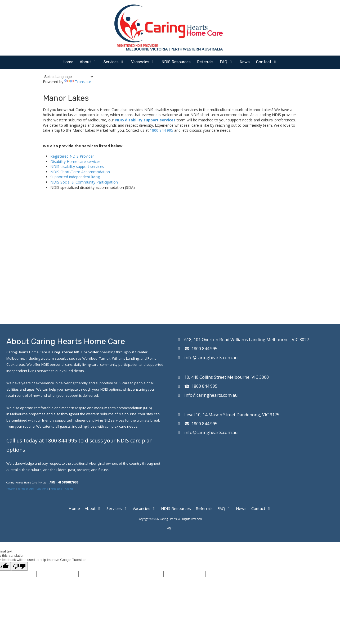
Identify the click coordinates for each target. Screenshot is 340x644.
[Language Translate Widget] (69, 77)
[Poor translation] (19, 566)
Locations (42, 489)
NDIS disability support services (145, 120)
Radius (69, 489)
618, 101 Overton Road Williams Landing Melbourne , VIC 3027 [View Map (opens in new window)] (247, 340)
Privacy (11, 489)
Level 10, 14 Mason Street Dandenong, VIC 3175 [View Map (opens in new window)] (232, 415)
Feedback (56, 489)
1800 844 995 (162, 130)
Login (170, 528)
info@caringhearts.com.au (211, 358)
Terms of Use (26, 489)
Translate (78, 82)
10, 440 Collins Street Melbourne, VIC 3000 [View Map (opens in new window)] (227, 377)
